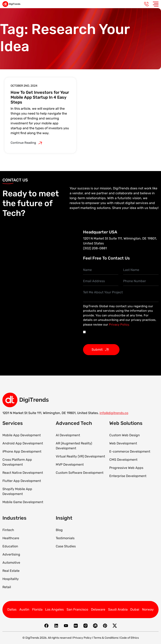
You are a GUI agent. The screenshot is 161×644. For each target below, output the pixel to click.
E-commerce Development (130, 451)
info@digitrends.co (114, 413)
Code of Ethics (129, 638)
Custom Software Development (80, 473)
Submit (101, 350)
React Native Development (23, 473)
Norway (148, 609)
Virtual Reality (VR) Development (80, 456)
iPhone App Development (22, 451)
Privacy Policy (82, 638)
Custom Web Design (125, 435)
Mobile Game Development (23, 502)
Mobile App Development (22, 435)
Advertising (11, 554)
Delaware (98, 609)
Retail (7, 587)
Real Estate (11, 571)
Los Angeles (54, 609)
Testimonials (65, 538)
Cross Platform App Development (17, 462)
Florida (37, 609)
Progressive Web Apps (126, 468)
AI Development (68, 435)
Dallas (12, 609)
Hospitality (11, 579)
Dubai (135, 609)
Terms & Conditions (106, 638)
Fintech (8, 530)
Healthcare (11, 538)
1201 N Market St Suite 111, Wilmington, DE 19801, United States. (51, 413)
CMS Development (123, 460)
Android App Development (23, 443)
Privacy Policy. (119, 325)
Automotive (11, 563)
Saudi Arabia (118, 609)
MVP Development (70, 464)
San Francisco (77, 609)
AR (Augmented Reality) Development (74, 446)
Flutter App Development (22, 481)
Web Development (123, 443)
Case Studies (66, 546)
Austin (24, 609)
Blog (59, 530)
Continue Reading (27, 143)
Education (10, 546)
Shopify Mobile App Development (17, 491)
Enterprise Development (128, 476)
